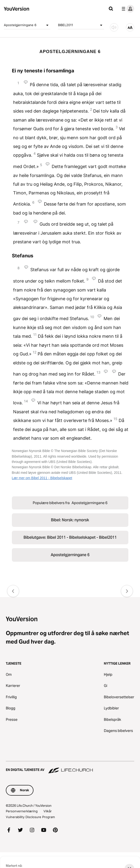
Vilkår (48, 811)
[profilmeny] (127, 9)
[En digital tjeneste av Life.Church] (70, 768)
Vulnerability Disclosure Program (30, 817)
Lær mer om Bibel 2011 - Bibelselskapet (42, 478)
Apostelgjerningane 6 (27, 25)
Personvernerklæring (22, 811)
